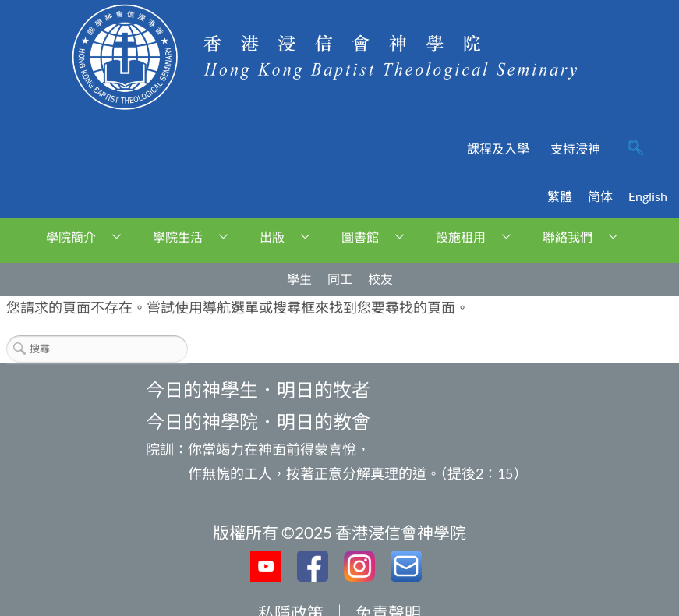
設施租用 (479, 237)
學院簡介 (89, 237)
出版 (290, 237)
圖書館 (378, 237)
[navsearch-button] (635, 149)
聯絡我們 (586, 237)
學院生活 (196, 237)
